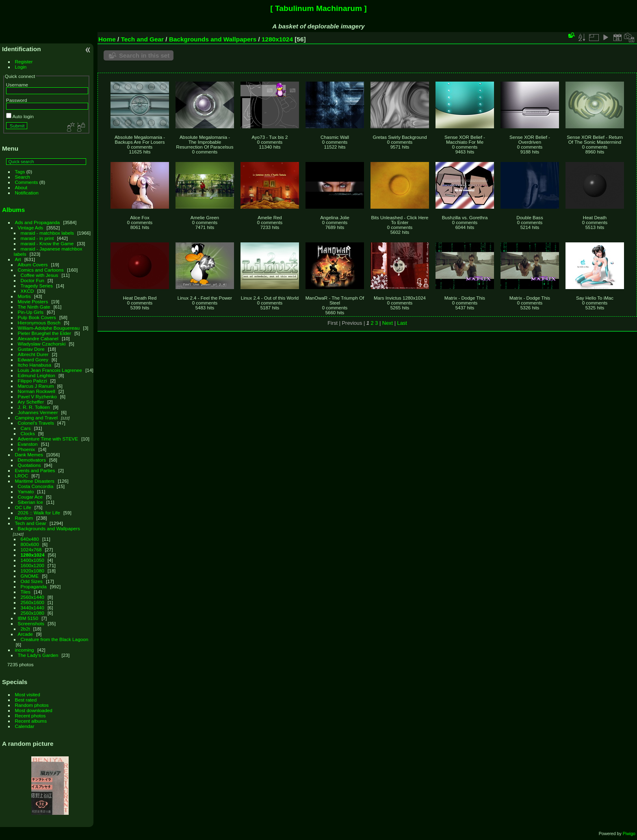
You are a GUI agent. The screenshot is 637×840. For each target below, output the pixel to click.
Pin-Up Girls (31, 312)
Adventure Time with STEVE (48, 439)
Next (388, 323)
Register (24, 62)
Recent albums (31, 721)
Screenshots (31, 623)
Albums (13, 210)
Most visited (28, 694)
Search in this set (144, 55)
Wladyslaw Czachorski (42, 344)
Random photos (32, 705)
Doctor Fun (32, 280)
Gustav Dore (31, 349)
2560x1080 (32, 613)
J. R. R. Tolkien (34, 407)
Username (17, 85)
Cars (26, 428)
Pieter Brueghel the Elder (44, 333)
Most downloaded (34, 710)
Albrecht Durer (33, 354)
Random (24, 518)
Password (17, 100)
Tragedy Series (37, 286)
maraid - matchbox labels (47, 233)
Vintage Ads (31, 228)
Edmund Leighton (37, 375)
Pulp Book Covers (37, 317)
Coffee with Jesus (40, 275)
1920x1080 (32, 571)
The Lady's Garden (38, 655)
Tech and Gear (31, 523)
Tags (20, 172)
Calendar (25, 726)
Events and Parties (35, 470)
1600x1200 (32, 565)
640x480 (30, 539)
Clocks (28, 433)
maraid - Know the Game (47, 243)
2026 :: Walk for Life (39, 513)
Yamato (26, 491)
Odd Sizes (32, 581)
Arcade (25, 634)
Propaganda (34, 586)
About (21, 187)
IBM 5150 (28, 618)
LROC (22, 476)
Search (23, 177)
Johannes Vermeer (38, 412)
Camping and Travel (36, 418)
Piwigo (629, 834)
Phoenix (27, 449)
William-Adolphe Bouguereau (49, 328)
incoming (25, 650)
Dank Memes (29, 455)
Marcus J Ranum (36, 386)
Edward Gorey (33, 360)
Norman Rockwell (37, 391)
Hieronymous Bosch (39, 323)
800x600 (30, 544)
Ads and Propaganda (38, 222)
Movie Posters (33, 301)
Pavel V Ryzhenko (37, 396)
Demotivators (32, 460)
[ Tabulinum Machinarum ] (318, 8)
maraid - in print (37, 238)
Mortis (24, 296)
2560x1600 (32, 602)
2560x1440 (32, 597)
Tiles (26, 592)
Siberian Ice (30, 502)
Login (21, 67)
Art (18, 259)
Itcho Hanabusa (35, 365)
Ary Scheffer (31, 402)
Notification (27, 193)
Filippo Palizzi (32, 381)
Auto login (20, 116)
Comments (27, 182)
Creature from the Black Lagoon (55, 639)
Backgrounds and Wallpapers (49, 528)
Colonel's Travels (36, 423)
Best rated (26, 700)
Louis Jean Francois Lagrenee (50, 370)
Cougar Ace (30, 497)
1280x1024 (33, 555)
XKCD (27, 291)
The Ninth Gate (34, 307)
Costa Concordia (36, 486)
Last (402, 323)
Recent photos (30, 716)
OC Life (23, 507)
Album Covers (33, 265)
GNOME (30, 576)
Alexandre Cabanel (38, 338)
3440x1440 (32, 608)
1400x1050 (32, 560)
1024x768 (31, 550)
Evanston (28, 444)
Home (107, 39)
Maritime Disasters (35, 481)
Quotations (29, 465)
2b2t (25, 629)
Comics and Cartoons (41, 270)
